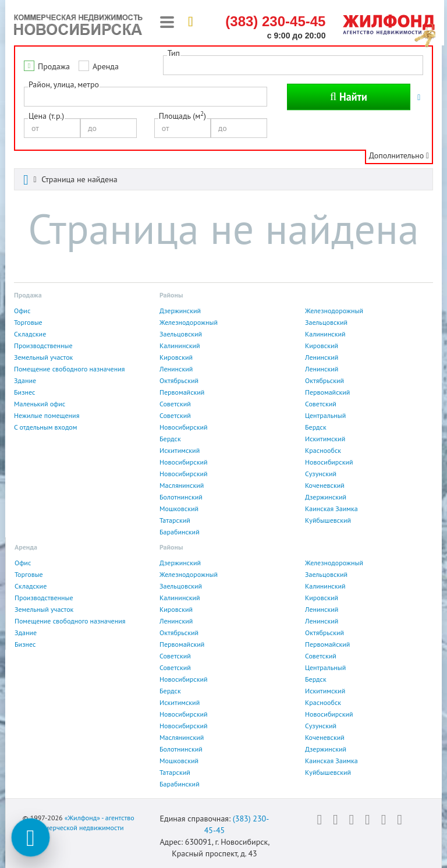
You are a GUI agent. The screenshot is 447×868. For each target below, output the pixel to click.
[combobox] (146, 97)
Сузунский (321, 474)
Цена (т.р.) (46, 116)
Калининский (325, 334)
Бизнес (24, 392)
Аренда (106, 66)
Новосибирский (184, 427)
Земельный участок (43, 357)
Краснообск (323, 450)
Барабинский (180, 532)
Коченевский (325, 485)
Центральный (325, 415)
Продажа (54, 66)
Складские (30, 334)
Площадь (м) (182, 116)
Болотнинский (181, 497)
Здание (25, 380)
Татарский (175, 520)
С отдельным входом (46, 427)
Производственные (43, 346)
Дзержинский (180, 311)
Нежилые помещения (47, 415)
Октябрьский (179, 380)
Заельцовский (326, 322)
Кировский (322, 346)
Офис (22, 311)
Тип (174, 53)
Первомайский (182, 392)
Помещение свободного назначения (69, 369)
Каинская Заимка (331, 509)
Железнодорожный (334, 311)
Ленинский (322, 357)
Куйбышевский (328, 520)
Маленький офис (40, 404)
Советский (175, 404)
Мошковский (179, 509)
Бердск (316, 427)
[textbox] (31, 96)
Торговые (28, 322)
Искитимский (325, 439)
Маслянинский (182, 485)
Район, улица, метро (64, 84)
